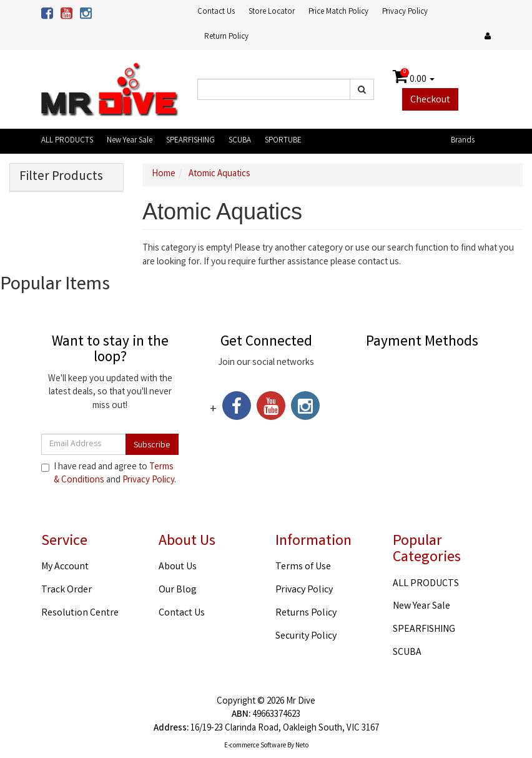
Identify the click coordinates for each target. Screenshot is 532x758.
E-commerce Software (255, 746)
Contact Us (216, 12)
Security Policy (306, 636)
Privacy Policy (405, 12)
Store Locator (272, 12)
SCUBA (240, 141)
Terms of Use (303, 567)
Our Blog (178, 590)
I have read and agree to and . (109, 474)
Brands (463, 141)
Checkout (430, 100)
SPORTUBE (283, 141)
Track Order (66, 590)
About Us (178, 567)
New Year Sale (130, 141)
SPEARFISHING (190, 141)
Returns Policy (306, 613)
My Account (65, 567)
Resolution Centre (80, 613)
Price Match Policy (338, 12)
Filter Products (61, 177)
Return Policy (226, 37)
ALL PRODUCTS (67, 141)
